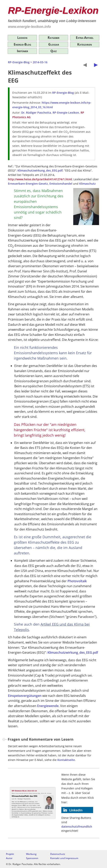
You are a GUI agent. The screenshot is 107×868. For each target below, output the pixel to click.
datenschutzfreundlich (77, 827)
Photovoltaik (77, 581)
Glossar (54, 44)
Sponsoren (32, 858)
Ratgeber (53, 38)
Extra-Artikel (85, 38)
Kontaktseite (66, 760)
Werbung (31, 854)
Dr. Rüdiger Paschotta (36, 113)
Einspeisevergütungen (25, 696)
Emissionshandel (61, 184)
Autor (9, 858)
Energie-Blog (22, 44)
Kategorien (85, 44)
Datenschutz (58, 854)
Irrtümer (22, 51)
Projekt (10, 854)
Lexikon (22, 38)
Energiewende (48, 706)
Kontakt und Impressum (64, 858)
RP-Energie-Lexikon (53, 10)
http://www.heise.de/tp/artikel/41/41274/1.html (40, 179)
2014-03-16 (40, 62)
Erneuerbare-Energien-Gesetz (28, 184)
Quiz (53, 51)
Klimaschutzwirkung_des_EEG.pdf (40, 170)
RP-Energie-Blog (19, 62)
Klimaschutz (87, 184)
